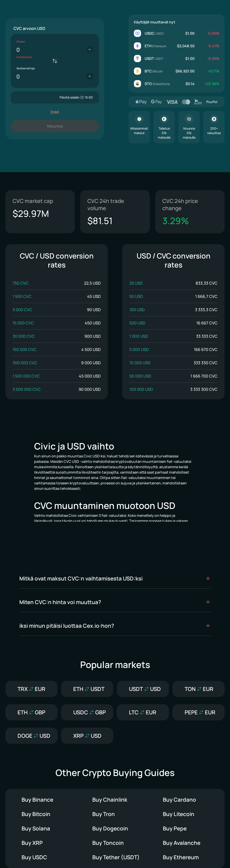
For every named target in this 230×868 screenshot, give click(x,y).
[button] (115, 578)
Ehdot (55, 112)
